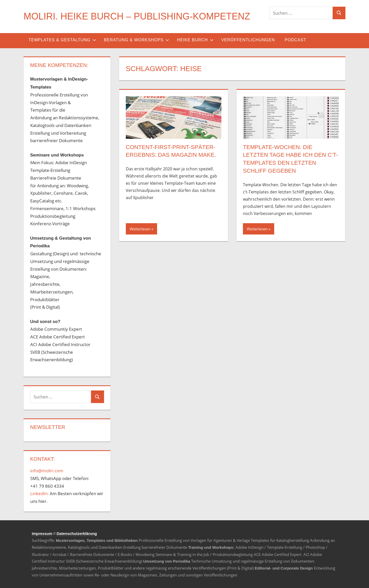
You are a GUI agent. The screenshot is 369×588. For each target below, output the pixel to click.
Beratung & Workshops (136, 40)
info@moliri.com (47, 471)
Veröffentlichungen (248, 40)
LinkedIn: (39, 493)
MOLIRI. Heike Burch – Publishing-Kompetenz (137, 16)
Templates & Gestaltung (62, 40)
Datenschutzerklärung (77, 533)
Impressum (42, 533)
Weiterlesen (140, 229)
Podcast (295, 40)
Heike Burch (195, 40)
